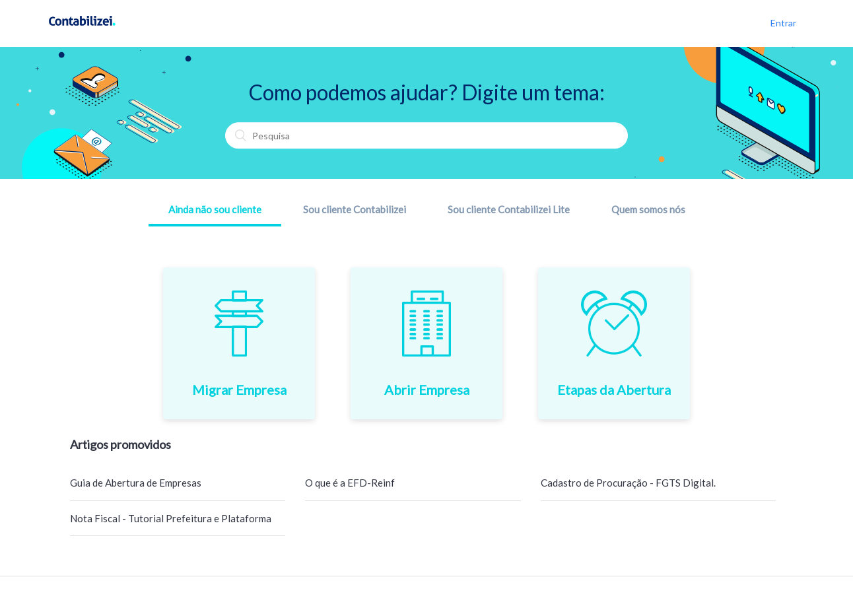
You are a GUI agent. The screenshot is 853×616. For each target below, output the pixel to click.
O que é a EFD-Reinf (350, 483)
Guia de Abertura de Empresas (136, 483)
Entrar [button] (783, 23)
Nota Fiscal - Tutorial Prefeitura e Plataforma (171, 518)
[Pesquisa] (426, 136)
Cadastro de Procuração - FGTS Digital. (628, 483)
